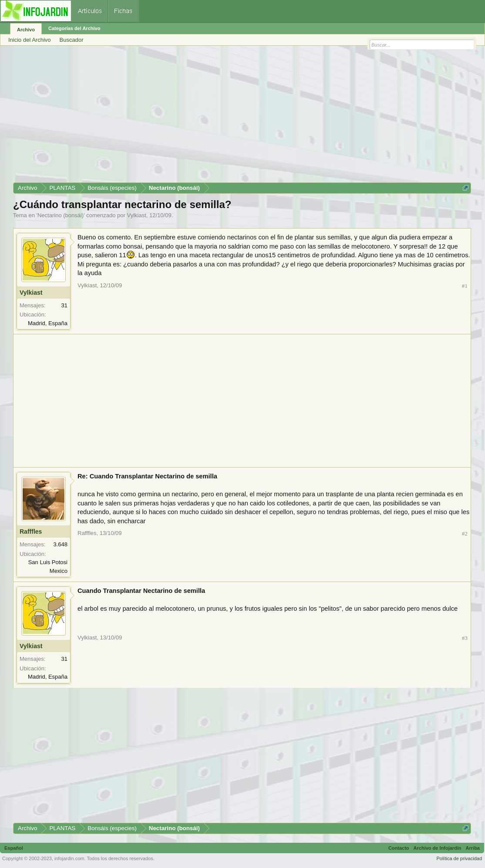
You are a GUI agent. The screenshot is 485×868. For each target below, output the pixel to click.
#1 (465, 286)
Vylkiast (137, 215)
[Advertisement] (242, 117)
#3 (465, 638)
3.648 (60, 544)
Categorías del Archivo (74, 28)
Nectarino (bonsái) (61, 215)
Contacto (399, 848)
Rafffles (31, 532)
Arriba (473, 848)
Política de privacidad (459, 858)
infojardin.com (69, 858)
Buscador (72, 40)
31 (64, 305)
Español (14, 848)
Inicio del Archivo (30, 40)
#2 (465, 533)
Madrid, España (48, 323)
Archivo (26, 30)
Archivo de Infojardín (438, 848)
